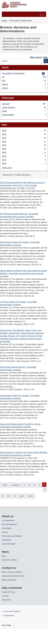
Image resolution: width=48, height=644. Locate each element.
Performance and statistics (12, 536)
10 (8, 496)
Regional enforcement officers (13, 576)
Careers (5, 532)
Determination (24, 115)
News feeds (6, 600)
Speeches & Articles (10, 560)
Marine (24, 84)
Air (24, 77)
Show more (7, 168)
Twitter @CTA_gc (9, 592)
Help (45, 57)
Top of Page (8, 625)
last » (31, 496)
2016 (24, 163)
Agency (24, 88)
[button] (24, 14)
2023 (24, 138)
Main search (36, 57)
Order (24, 111)
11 (14, 496)
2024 (24, 134)
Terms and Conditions (12, 611)
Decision (24, 104)
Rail (24, 81)
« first (4, 485)
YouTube (5, 596)
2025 (24, 131)
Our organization (8, 520)
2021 (24, 145)
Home (4, 21)
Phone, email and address (12, 572)
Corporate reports (9, 544)
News (4, 556)
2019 (24, 152)
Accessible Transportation (13, 73)
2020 (24, 149)
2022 (24, 142)
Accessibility (7, 528)
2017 (24, 160)
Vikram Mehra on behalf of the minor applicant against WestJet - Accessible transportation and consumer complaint (24, 273)
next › (22, 496)
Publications (7, 540)
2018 (24, 156)
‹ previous (15, 485)
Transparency (9, 616)
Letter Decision (24, 107)
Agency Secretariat (9, 580)
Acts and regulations (10, 524)
